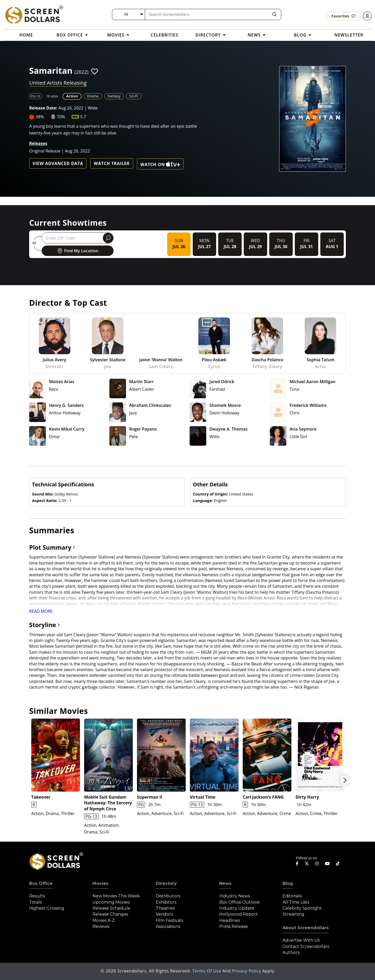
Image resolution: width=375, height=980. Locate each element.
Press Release (234, 926)
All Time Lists (296, 902)
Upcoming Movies (111, 902)
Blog (288, 883)
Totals (35, 902)
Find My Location (77, 251)
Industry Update (237, 908)
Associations (168, 926)
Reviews (101, 926)
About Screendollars (306, 928)
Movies (100, 883)
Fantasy (114, 96)
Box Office (41, 883)
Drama (93, 96)
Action (72, 96)
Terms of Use (207, 971)
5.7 (83, 117)
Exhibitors (166, 902)
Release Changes (110, 914)
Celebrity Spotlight (302, 908)
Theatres (165, 908)
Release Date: (43, 108)
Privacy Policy (247, 971)
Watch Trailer (112, 163)
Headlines (230, 920)
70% (61, 117)
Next (345, 780)
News (225, 883)
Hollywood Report (239, 914)
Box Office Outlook (240, 902)
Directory (166, 883)
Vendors (164, 914)
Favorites (343, 16)
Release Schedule (111, 908)
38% (40, 117)
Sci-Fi (134, 96)
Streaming (293, 914)
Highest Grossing (47, 908)
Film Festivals (169, 920)
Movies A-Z (104, 920)
